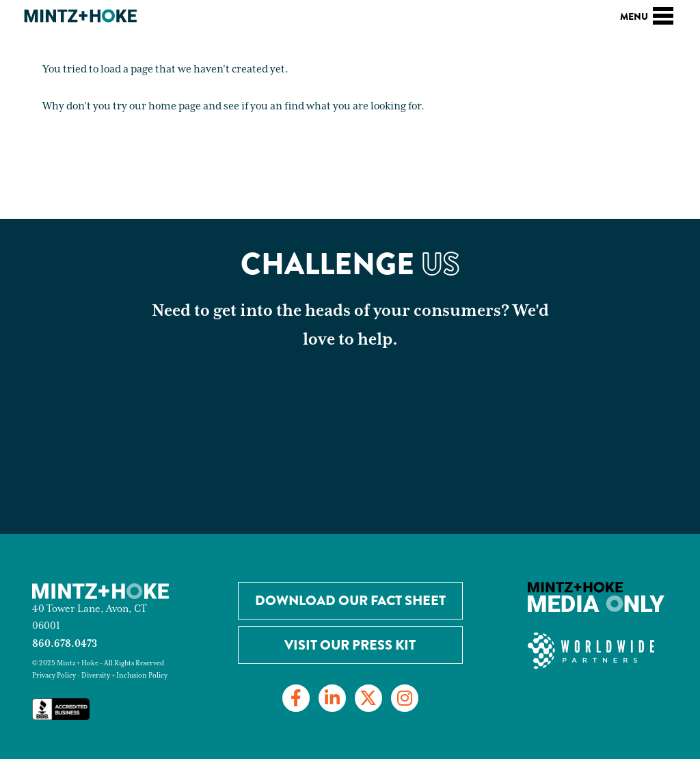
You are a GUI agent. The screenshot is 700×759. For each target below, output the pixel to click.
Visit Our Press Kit (350, 645)
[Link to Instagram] (405, 698)
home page (175, 106)
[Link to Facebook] (296, 698)
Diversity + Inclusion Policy (124, 676)
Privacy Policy (54, 676)
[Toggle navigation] (663, 14)
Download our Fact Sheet (350, 601)
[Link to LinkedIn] (332, 698)
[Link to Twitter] (368, 698)
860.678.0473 (65, 644)
